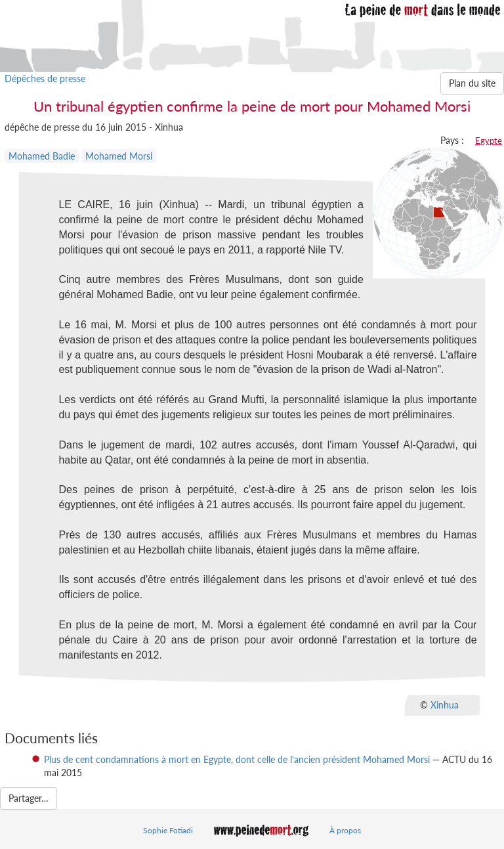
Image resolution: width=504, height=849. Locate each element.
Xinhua (445, 705)
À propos (345, 830)
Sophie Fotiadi (168, 830)
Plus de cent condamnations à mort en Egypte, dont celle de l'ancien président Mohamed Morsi (237, 759)
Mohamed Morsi (119, 156)
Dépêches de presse (45, 78)
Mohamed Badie (42, 156)
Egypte (489, 141)
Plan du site (472, 83)
